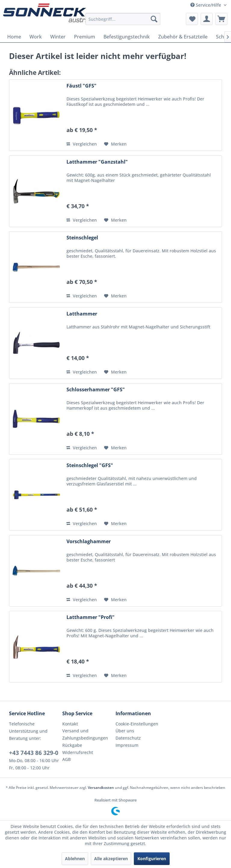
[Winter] (58, 37)
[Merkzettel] (192, 19)
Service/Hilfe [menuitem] (206, 5)
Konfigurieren (152, 859)
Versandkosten (101, 788)
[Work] (36, 37)
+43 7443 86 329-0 (34, 753)
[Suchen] (154, 19)
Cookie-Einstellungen (137, 724)
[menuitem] (123, 19)
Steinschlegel (82, 238)
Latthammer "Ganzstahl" (97, 162)
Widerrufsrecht (78, 752)
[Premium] (85, 37)
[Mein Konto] (207, 19)
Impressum (127, 745)
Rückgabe (72, 745)
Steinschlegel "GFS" (90, 465)
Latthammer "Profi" (91, 617)
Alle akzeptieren (111, 859)
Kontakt (70, 724)
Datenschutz (128, 738)
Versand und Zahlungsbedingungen (85, 734)
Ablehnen (75, 859)
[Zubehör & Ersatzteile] (183, 37)
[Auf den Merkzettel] (115, 144)
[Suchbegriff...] (123, 19)
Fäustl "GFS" (82, 86)
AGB (66, 759)
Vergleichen (82, 144)
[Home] (14, 37)
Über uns (125, 731)
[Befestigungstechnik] (127, 37)
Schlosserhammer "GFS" (96, 390)
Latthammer (82, 314)
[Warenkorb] (221, 19)
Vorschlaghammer (89, 542)
